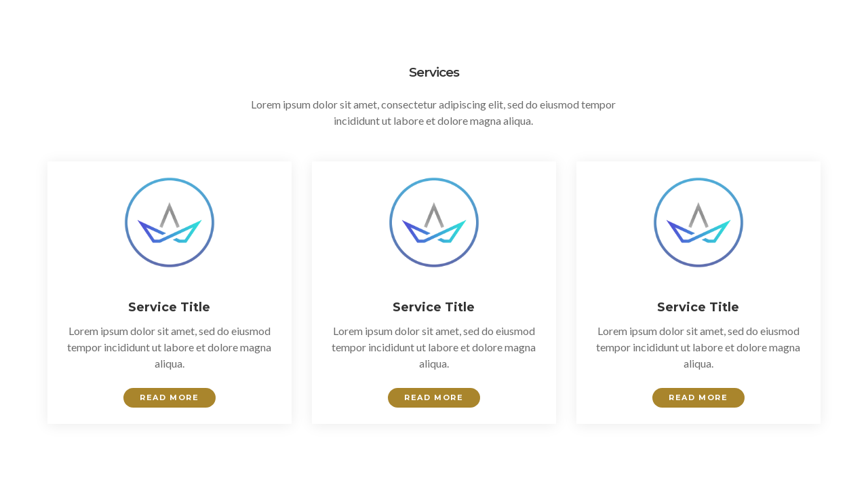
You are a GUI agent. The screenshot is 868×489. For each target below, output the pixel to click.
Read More (169, 397)
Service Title (169, 307)
